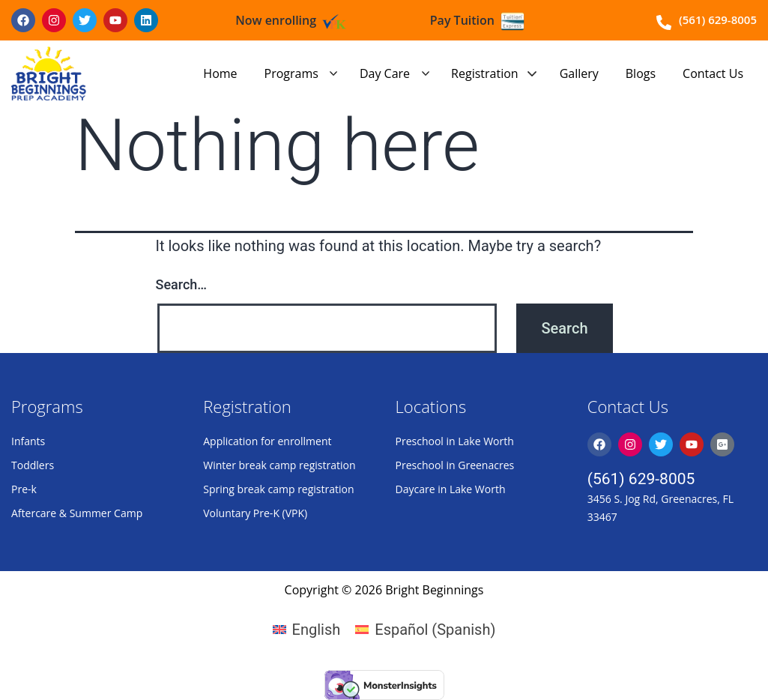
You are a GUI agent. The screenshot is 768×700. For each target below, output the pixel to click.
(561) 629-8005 (641, 479)
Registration (485, 73)
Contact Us (713, 73)
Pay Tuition (462, 20)
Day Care (385, 73)
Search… (182, 284)
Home (220, 73)
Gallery (579, 73)
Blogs (641, 73)
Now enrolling (276, 20)
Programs (291, 73)
